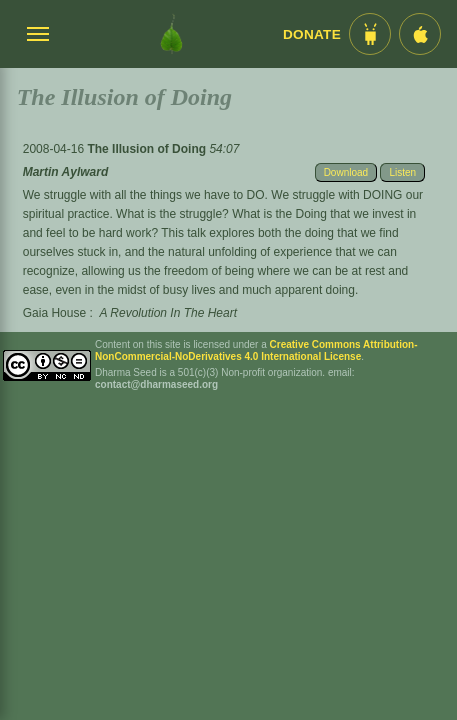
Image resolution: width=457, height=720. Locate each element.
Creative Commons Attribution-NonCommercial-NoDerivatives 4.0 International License (256, 350)
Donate (312, 34)
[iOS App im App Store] (420, 34)
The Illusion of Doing (148, 149)
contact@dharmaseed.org (156, 384)
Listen (402, 172)
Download (346, 172)
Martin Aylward (66, 172)
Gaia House (54, 313)
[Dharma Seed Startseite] (171, 34)
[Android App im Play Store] (370, 34)
